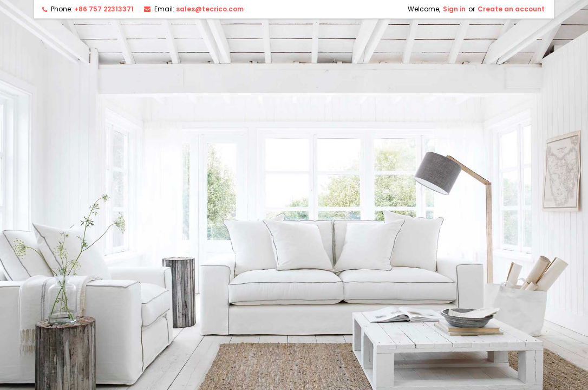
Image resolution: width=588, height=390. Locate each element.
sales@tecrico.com (210, 9)
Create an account (511, 9)
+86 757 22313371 (104, 9)
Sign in (454, 9)
